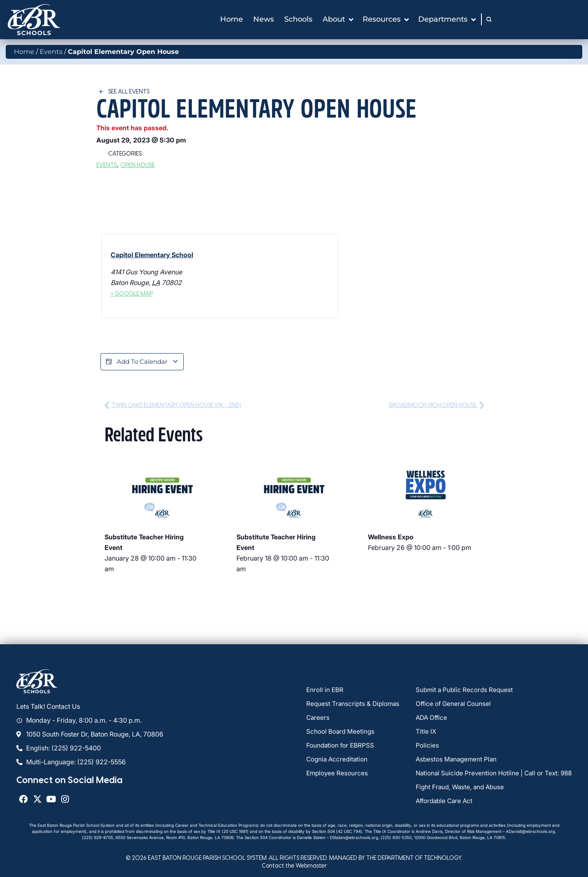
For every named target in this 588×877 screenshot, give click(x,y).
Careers (318, 719)
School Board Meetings (341, 732)
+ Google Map (132, 293)
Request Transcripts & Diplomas (354, 705)
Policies (422, 746)
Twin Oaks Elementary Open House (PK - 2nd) (173, 406)
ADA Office (427, 719)
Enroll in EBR (325, 691)
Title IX (421, 732)
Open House (138, 165)
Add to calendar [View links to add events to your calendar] (144, 362)
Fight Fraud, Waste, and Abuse (457, 788)
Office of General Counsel (450, 705)
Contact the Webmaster (294, 866)
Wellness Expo (391, 538)
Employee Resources (338, 774)
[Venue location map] (278, 276)
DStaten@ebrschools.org (354, 838)
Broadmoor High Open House (437, 406)
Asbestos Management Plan (453, 760)
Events (51, 52)
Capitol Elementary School (152, 255)
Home (24, 52)
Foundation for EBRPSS (341, 746)
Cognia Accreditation (338, 760)
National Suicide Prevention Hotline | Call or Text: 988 (491, 774)
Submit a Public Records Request (461, 691)
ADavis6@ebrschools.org (530, 832)
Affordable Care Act (441, 802)
